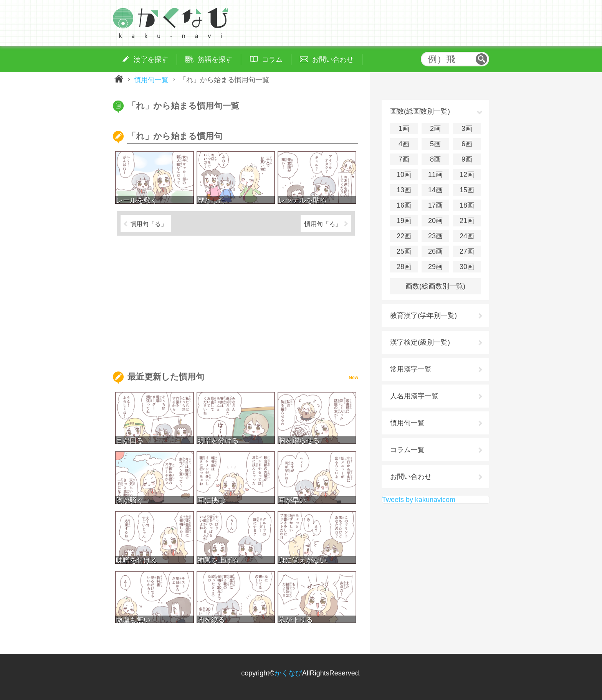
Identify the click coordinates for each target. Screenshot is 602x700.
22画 (404, 236)
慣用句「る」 (149, 224)
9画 (467, 159)
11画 (435, 175)
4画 (404, 144)
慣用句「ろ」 (323, 224)
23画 (435, 236)
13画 (404, 190)
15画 (467, 190)
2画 (435, 129)
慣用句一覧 (151, 79)
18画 (467, 205)
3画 (467, 129)
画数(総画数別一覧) (435, 286)
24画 (467, 236)
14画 (435, 190)
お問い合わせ (411, 477)
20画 (435, 221)
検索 (481, 59)
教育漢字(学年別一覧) (423, 315)
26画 (435, 251)
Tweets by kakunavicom (419, 500)
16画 (404, 205)
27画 (467, 251)
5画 (435, 144)
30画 (467, 267)
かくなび (288, 673)
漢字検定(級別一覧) (420, 342)
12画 (467, 175)
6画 (467, 144)
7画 (404, 159)
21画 (467, 221)
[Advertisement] (236, 300)
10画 (404, 175)
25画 (404, 251)
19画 (404, 221)
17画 (435, 205)
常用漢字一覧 (411, 369)
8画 (435, 159)
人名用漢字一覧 (414, 396)
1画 (404, 129)
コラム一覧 (407, 450)
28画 (404, 267)
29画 (435, 267)
